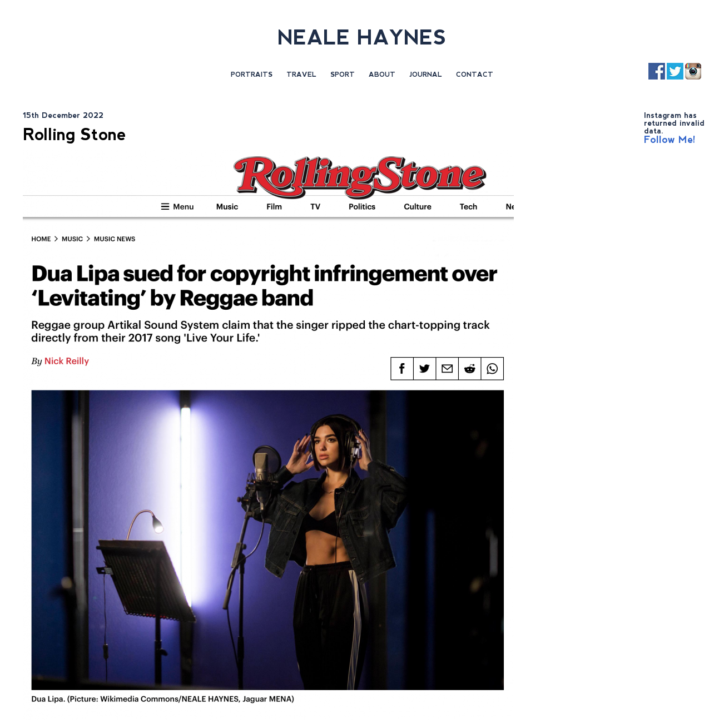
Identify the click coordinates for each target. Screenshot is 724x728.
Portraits (252, 75)
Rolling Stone (75, 134)
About (382, 75)
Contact (475, 75)
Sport (343, 75)
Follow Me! (670, 140)
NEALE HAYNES (362, 38)
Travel (301, 75)
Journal (426, 75)
